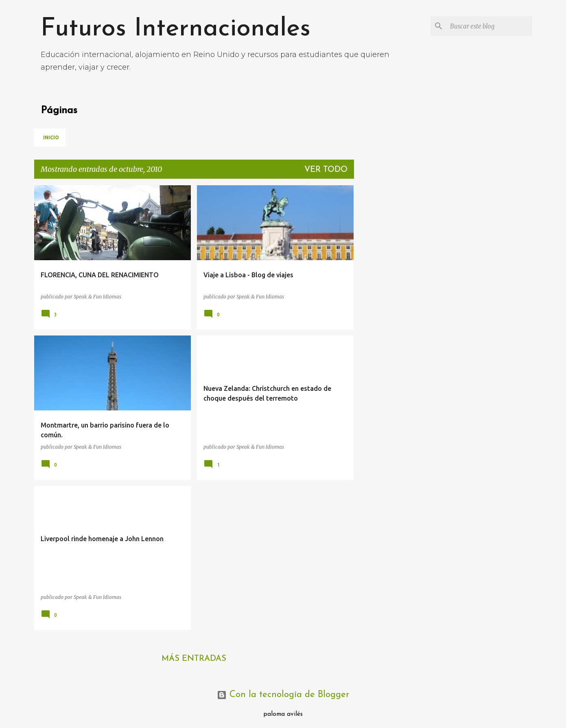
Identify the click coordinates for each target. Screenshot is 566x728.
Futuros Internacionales (176, 29)
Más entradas (194, 659)
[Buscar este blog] (490, 26)
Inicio (51, 137)
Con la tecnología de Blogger (283, 695)
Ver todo (326, 170)
